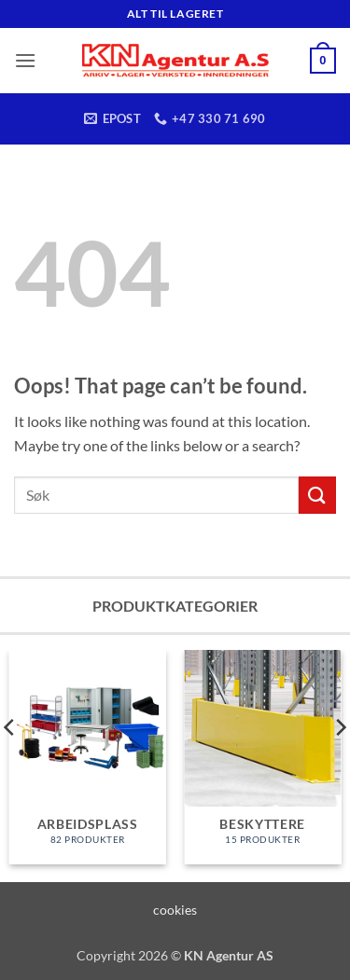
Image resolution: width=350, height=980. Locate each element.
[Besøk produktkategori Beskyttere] (262, 757)
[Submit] (317, 495)
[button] (25, 60)
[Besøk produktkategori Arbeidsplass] (88, 757)
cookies (175, 910)
